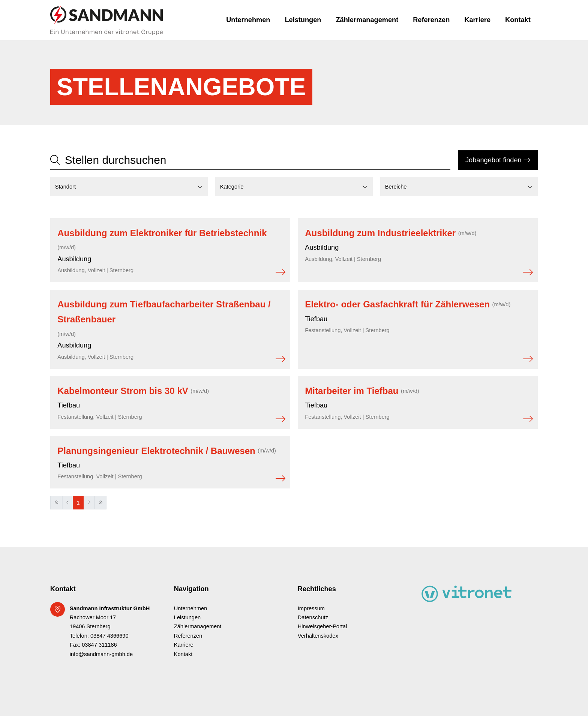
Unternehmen (248, 20)
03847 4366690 (109, 636)
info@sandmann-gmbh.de (101, 654)
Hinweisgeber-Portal (322, 626)
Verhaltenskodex (318, 636)
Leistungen (303, 20)
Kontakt (518, 20)
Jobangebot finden (498, 160)
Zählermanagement (367, 20)
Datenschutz (313, 617)
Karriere (477, 20)
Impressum (311, 608)
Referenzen (431, 20)
